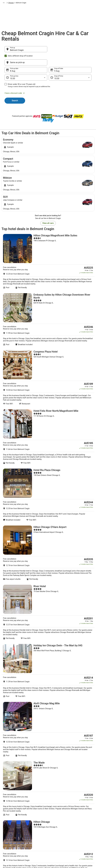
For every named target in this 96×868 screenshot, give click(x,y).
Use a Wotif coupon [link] (80, 831)
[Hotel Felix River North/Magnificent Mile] (48, 360)
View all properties (48, 697)
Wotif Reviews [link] (32, 843)
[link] (48, 773)
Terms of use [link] (55, 819)
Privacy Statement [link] (56, 811)
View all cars (48, 211)
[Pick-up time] (26, 65)
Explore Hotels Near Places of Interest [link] (37, 822)
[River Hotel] (48, 476)
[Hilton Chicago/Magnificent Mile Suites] (48, 240)
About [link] (6, 811)
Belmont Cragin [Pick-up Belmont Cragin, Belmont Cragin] (17, 51)
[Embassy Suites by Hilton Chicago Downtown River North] (48, 281)
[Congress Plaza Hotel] (48, 321)
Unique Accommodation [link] (35, 835)
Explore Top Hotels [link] (33, 831)
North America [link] (23, 3)
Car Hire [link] (13, 3)
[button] (48, 81)
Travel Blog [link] (31, 839)
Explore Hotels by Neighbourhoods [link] (33, 816)
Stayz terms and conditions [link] (59, 823)
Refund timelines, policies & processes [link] (83, 826)
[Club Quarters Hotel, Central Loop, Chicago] (48, 667)
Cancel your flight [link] (79, 821)
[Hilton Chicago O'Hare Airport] (48, 437)
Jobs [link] (6, 815)
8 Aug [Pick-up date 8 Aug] (13, 59)
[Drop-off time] (70, 65)
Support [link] (76, 811)
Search (15, 89)
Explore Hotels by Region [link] (35, 811)
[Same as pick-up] (70, 50)
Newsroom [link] (8, 827)
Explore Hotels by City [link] (34, 827)
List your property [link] (10, 819)
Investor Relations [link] (10, 831)
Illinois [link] (51, 3)
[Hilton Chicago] (48, 629)
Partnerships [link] (8, 823)
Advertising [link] (8, 835)
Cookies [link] (53, 815)
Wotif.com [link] (5, 3)
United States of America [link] (39, 3)
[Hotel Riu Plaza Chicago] (48, 399)
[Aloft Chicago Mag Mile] (48, 553)
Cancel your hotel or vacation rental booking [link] (83, 816)
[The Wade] (48, 591)
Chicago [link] (58, 3)
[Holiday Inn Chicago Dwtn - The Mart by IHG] (48, 514)
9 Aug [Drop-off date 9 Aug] (57, 59)
